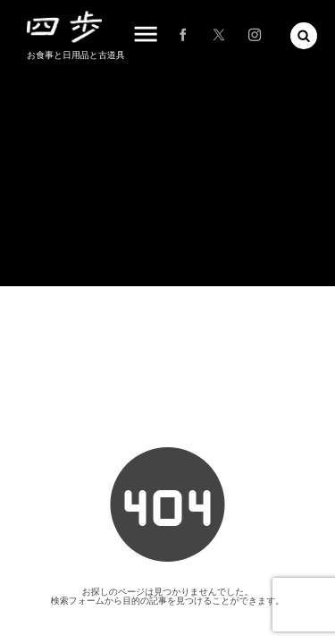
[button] (304, 36)
